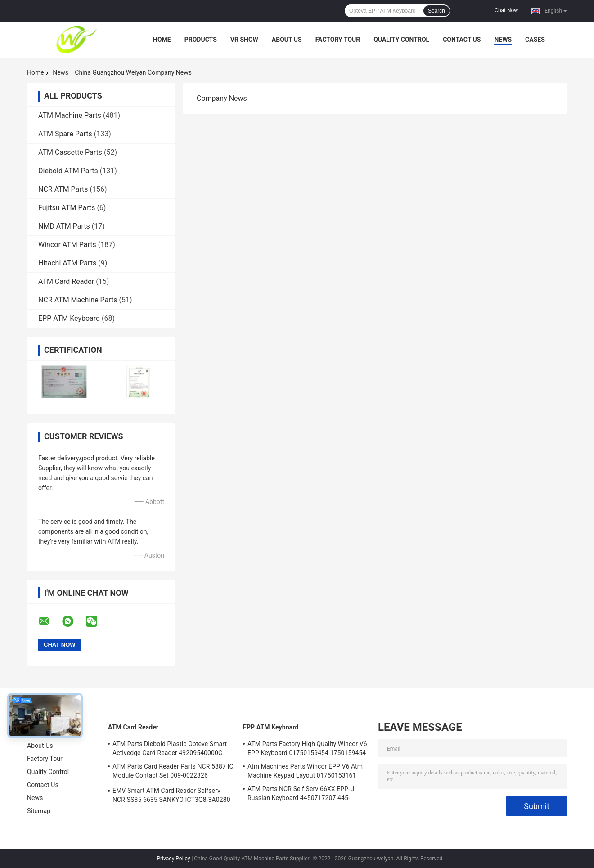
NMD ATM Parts (64, 226)
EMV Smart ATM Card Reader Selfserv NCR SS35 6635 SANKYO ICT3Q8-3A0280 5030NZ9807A (171, 796)
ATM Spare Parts (65, 134)
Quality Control (401, 40)
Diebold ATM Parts (68, 171)
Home (162, 40)
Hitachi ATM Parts (67, 263)
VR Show (244, 40)
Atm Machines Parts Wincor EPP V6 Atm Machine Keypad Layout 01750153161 (305, 771)
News (503, 40)
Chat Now (506, 10)
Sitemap (39, 811)
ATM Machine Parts (70, 115)
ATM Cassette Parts (70, 152)
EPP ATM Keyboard (69, 318)
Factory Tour (338, 40)
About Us (287, 40)
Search (436, 11)
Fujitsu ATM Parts (67, 208)
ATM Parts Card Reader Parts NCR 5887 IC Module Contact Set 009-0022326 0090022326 (173, 772)
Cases (535, 40)
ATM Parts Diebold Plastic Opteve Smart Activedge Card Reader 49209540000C (170, 748)
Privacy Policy (174, 859)
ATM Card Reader (66, 281)
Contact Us (462, 40)
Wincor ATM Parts (67, 245)
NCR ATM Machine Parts (78, 300)
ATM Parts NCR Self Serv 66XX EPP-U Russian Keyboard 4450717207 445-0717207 (301, 795)
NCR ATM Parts (63, 189)
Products (201, 40)
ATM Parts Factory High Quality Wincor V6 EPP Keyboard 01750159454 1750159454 (307, 748)
